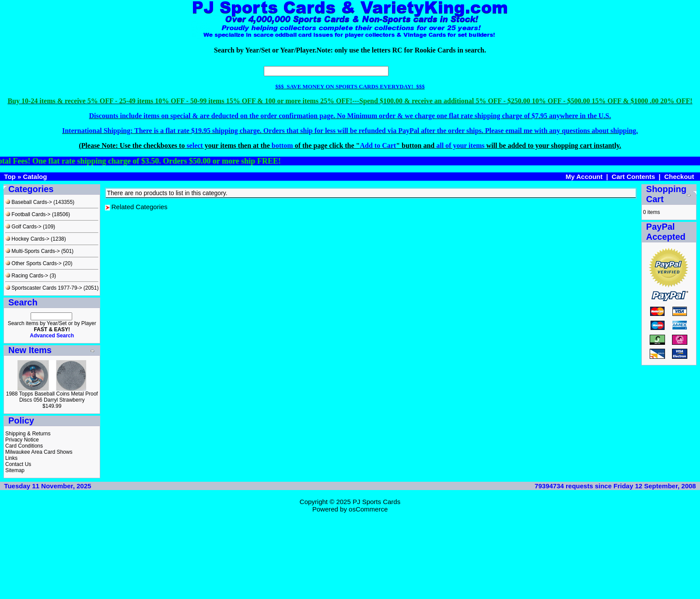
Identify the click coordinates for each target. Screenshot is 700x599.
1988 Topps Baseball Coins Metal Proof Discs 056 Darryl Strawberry (52, 397)
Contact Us (18, 464)
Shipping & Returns (28, 434)
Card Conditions (24, 446)
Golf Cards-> (23, 227)
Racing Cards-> (27, 276)
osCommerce (368, 509)
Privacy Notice (22, 440)
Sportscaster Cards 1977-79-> (44, 288)
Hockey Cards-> (27, 239)
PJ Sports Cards (376, 502)
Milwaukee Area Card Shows (39, 452)
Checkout (679, 177)
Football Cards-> (28, 214)
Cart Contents (633, 177)
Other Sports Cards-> (33, 263)
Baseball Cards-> (29, 202)
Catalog (35, 177)
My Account (584, 177)
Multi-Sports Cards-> (33, 251)
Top (10, 177)
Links (11, 458)
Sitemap (15, 470)
